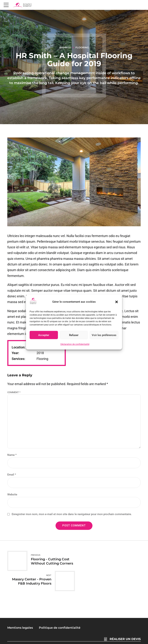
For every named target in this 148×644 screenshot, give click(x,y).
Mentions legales (20, 607)
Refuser (74, 335)
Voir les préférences (104, 335)
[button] (117, 302)
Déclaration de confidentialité (75, 344)
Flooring (82, 47)
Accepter (44, 335)
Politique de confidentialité (60, 607)
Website (12, 494)
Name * (12, 455)
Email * (12, 475)
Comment (14, 392)
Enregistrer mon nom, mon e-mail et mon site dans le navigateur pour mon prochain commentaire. (72, 514)
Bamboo (65, 47)
